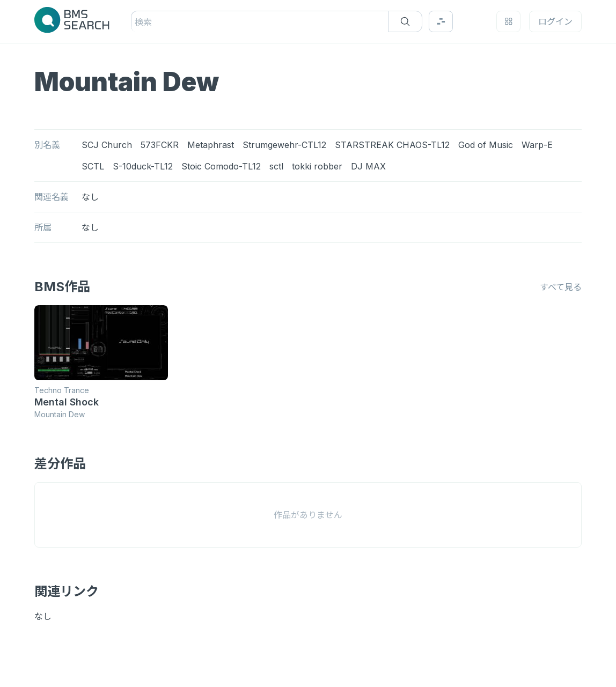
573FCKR (160, 145)
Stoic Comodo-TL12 (221, 166)
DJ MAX (368, 166)
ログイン (555, 21)
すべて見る (561, 287)
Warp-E (537, 145)
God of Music (486, 145)
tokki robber (317, 166)
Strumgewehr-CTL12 (284, 145)
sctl (276, 166)
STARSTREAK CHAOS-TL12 (392, 145)
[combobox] (136, 22)
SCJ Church (107, 145)
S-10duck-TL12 (143, 166)
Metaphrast (211, 145)
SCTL (93, 166)
